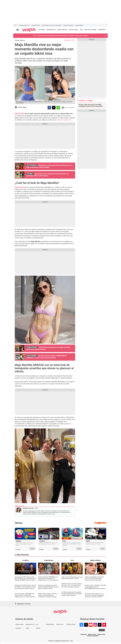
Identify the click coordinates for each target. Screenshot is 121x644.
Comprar (32, 549)
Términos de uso (92, 635)
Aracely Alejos (22, 107)
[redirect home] (29, 30)
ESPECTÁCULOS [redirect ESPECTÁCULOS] (51, 30)
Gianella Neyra (36, 25)
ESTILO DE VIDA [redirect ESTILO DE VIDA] (74, 30)
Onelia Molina (79, 25)
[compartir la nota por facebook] (49, 108)
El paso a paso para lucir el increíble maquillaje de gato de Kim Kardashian (91, 105)
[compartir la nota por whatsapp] (58, 108)
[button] (106, 36)
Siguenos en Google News (68, 108)
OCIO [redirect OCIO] (81, 30)
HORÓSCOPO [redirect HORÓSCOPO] (102, 30)
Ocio (37, 624)
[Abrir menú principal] (18, 30)
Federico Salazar (68, 25)
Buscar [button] (102, 630)
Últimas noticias (20, 624)
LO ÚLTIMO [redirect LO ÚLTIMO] (42, 30)
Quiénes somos (101, 635)
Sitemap (38, 628)
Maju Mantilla (19, 114)
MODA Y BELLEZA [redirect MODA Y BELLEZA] (62, 30)
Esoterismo (18, 628)
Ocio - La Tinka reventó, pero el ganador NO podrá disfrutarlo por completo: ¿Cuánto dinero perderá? (61, 36)
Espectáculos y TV (30, 624)
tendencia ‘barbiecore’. (64, 120)
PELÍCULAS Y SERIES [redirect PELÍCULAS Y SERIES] (90, 30)
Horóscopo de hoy (24, 25)
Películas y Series (71, 624)
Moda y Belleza (20, 40)
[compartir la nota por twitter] (54, 108)
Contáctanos (84, 635)
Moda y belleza (50, 624)
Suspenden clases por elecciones (52, 25)
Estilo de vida (60, 624)
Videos (27, 628)
